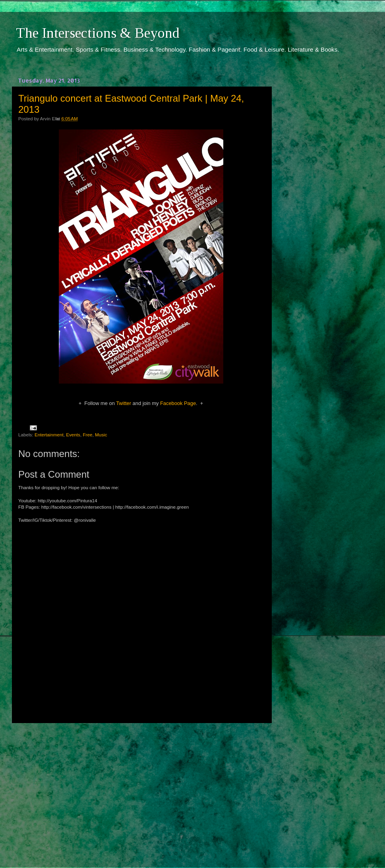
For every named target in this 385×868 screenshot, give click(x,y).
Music (101, 435)
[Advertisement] (141, 788)
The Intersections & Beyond (98, 33)
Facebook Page (178, 403)
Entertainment (49, 435)
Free (87, 435)
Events (73, 435)
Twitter (124, 403)
